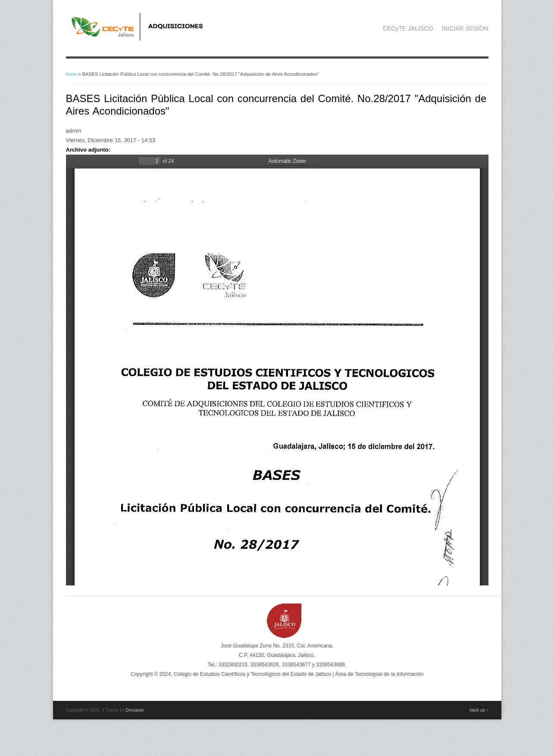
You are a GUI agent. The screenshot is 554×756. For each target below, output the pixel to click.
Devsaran (135, 710)
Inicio (72, 74)
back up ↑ (479, 710)
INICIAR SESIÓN (465, 28)
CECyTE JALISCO (408, 28)
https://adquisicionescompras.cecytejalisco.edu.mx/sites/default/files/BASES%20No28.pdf (277, 370)
